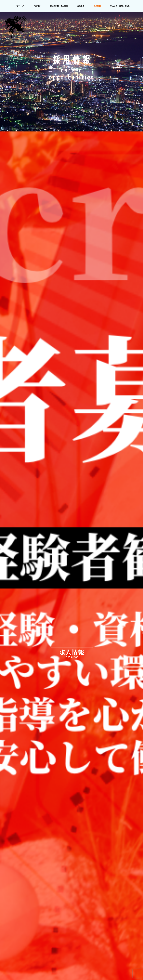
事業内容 (37, 6)
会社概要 (81, 6)
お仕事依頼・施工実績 (59, 6)
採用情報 (97, 6)
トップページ (19, 6)
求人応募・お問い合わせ (120, 6)
